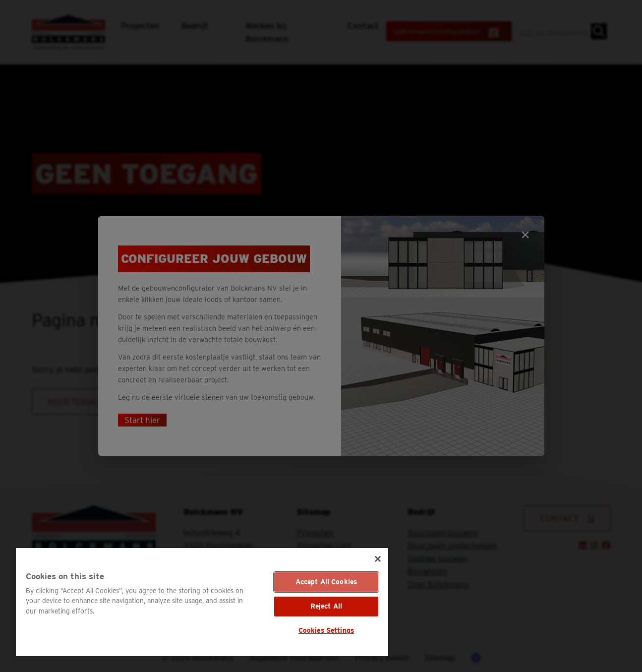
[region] (202, 602)
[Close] (378, 559)
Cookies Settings (326, 630)
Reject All (326, 606)
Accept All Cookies (326, 582)
